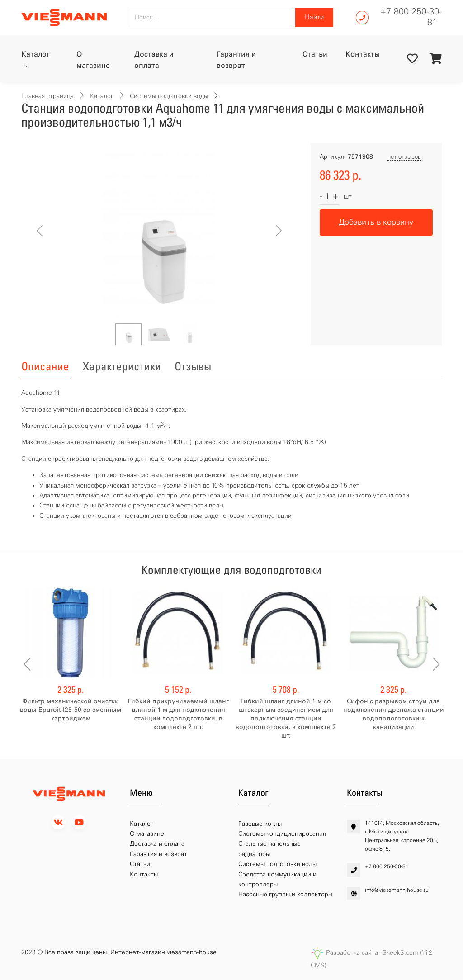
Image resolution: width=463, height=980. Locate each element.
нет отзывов (404, 157)
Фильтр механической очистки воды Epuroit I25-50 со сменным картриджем (71, 710)
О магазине (93, 60)
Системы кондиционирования (282, 834)
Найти (314, 17)
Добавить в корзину (376, 222)
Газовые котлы (260, 824)
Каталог (35, 54)
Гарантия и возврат (236, 60)
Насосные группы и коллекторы (285, 894)
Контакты (363, 54)
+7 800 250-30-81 (411, 17)
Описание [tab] (45, 366)
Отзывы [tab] (193, 366)
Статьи (315, 54)
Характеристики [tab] (122, 366)
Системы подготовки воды (169, 96)
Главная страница (47, 96)
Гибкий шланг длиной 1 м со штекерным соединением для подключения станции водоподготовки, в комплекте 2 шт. (286, 718)
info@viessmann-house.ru (397, 890)
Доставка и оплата (154, 60)
